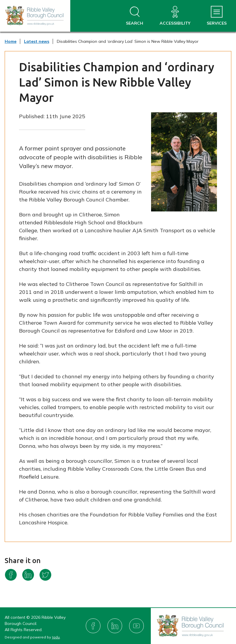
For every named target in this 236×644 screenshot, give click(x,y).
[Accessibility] (175, 16)
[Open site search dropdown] (135, 16)
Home (11, 41)
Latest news (37, 41)
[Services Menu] (217, 16)
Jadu (56, 637)
